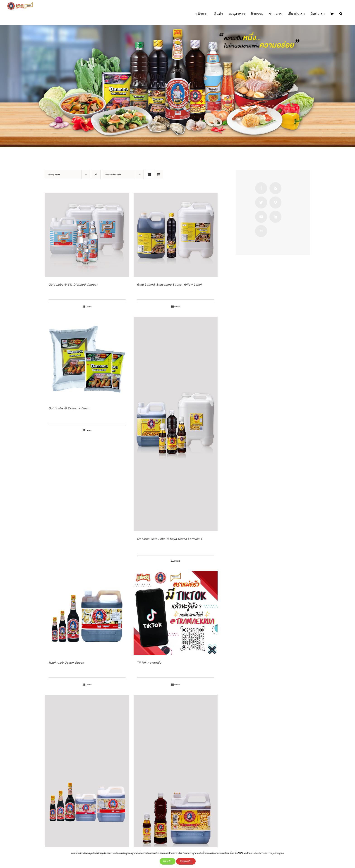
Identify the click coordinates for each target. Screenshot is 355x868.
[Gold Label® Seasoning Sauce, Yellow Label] (176, 235)
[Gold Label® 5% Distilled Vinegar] (87, 235)
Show (113, 175)
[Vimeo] (275, 202)
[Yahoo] (261, 231)
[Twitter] (261, 202)
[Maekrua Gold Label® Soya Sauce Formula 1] (176, 424)
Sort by (54, 175)
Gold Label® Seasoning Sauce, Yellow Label (169, 285)
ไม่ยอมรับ (186, 861)
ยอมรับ (168, 861)
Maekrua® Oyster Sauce (66, 663)
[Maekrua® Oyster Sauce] (87, 613)
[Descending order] (96, 175)
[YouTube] (261, 217)
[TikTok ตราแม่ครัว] (176, 613)
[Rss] (275, 188)
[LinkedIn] (275, 217)
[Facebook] (261, 188)
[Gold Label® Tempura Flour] (87, 359)
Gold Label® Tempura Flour (69, 408)
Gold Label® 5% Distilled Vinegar (73, 285)
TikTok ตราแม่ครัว (149, 663)
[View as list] (159, 175)
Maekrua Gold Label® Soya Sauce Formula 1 (170, 539)
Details (89, 307)
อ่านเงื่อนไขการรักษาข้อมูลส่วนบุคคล (267, 853)
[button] (341, 14)
